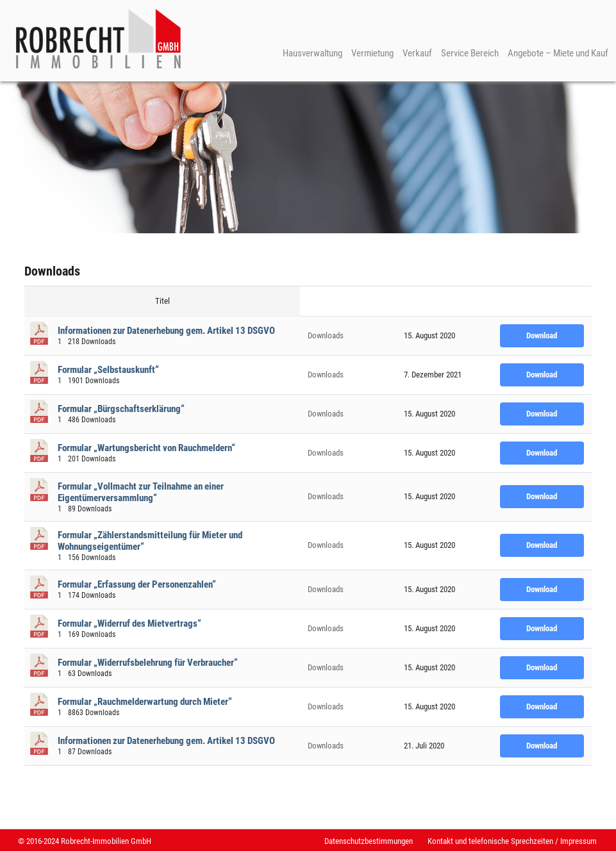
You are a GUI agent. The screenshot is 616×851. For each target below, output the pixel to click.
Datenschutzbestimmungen (369, 841)
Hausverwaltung (312, 53)
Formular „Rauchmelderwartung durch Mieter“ (145, 702)
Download (542, 335)
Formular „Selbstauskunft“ (108, 370)
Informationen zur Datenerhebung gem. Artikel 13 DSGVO (166, 331)
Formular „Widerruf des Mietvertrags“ (129, 624)
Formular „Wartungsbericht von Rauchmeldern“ (146, 448)
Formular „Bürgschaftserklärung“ (121, 409)
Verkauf (417, 53)
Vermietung (372, 53)
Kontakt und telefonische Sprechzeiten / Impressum (512, 841)
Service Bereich (470, 53)
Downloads (326, 335)
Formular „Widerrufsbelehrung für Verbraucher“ (148, 663)
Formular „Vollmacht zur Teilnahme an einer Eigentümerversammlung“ (141, 492)
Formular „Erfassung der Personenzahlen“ (137, 584)
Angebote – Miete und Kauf (558, 53)
